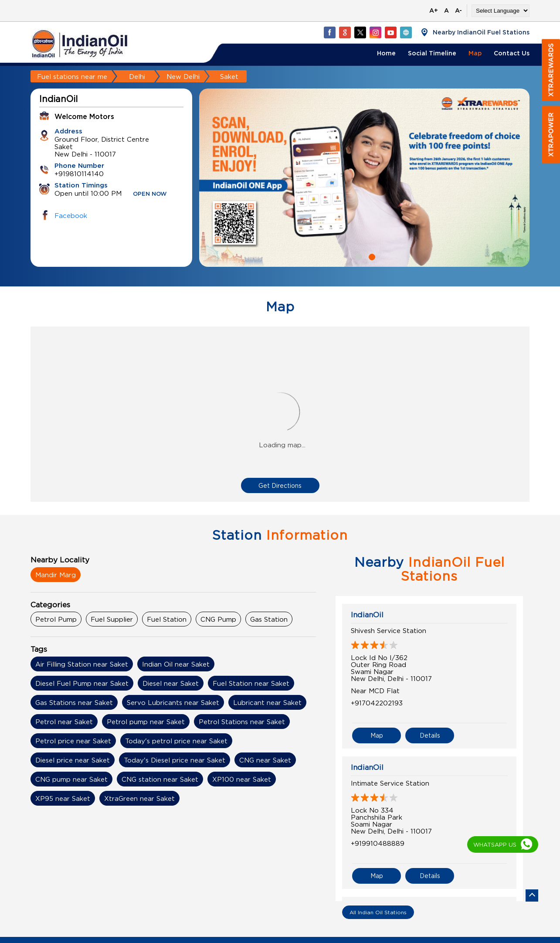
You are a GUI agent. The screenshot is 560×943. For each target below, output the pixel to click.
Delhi (137, 76)
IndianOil (367, 615)
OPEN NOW (150, 194)
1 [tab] (358, 256)
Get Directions (280, 485)
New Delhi (183, 76)
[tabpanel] (364, 178)
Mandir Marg (56, 575)
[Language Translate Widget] (501, 11)
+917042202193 (377, 703)
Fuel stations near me (72, 76)
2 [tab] (371, 256)
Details (430, 735)
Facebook (71, 215)
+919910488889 (378, 843)
